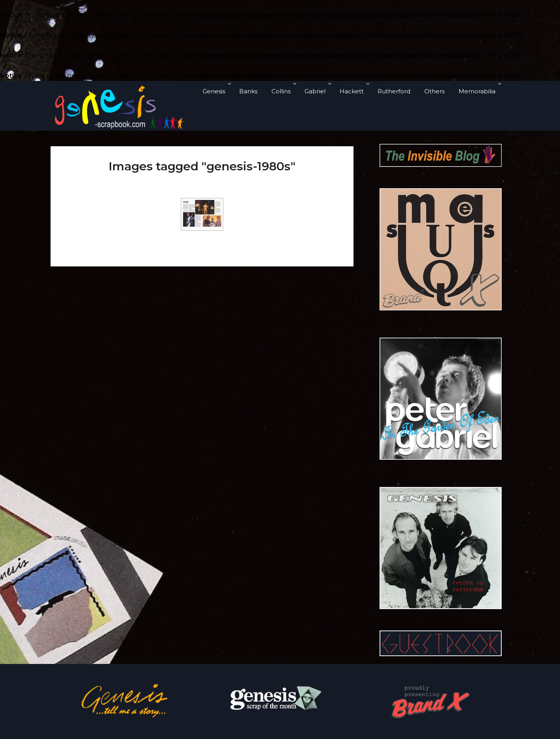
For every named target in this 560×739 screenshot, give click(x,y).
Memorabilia (477, 91)
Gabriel (315, 91)
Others (434, 91)
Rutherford (394, 91)
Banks (248, 91)
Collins (281, 91)
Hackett (352, 91)
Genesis (214, 91)
